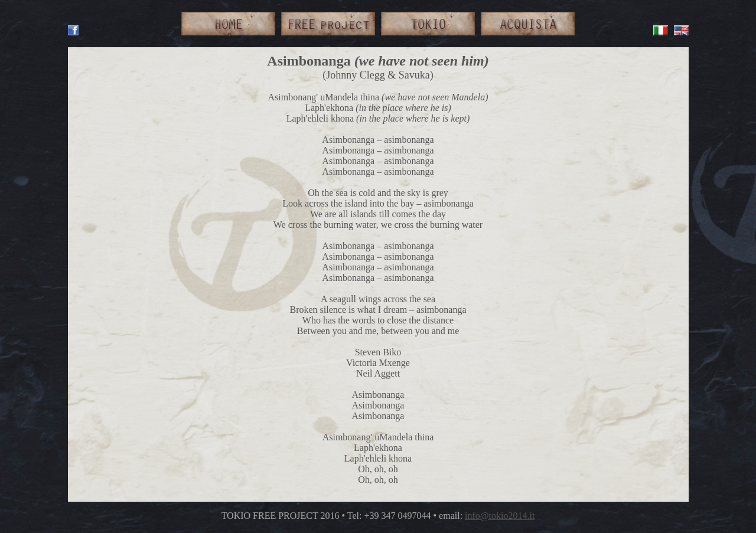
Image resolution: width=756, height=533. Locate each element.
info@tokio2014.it (500, 516)
